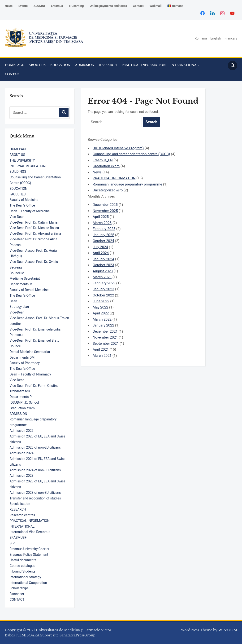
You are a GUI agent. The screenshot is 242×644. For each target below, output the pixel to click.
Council (15, 346)
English (216, 38)
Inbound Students (22, 571)
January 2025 (103, 235)
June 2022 (101, 301)
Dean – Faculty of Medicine (30, 211)
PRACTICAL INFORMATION (144, 65)
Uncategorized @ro (108, 190)
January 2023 (103, 289)
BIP (12, 543)
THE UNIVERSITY (22, 160)
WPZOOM (228, 630)
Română (201, 38)
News (9, 6)
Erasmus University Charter (29, 549)
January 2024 (103, 259)
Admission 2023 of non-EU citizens (35, 493)
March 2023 (102, 277)
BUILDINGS (18, 172)
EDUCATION (60, 65)
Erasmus (57, 6)
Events (23, 6)
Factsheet (17, 594)
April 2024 (101, 253)
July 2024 (100, 247)
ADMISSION (85, 65)
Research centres (22, 515)
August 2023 (103, 271)
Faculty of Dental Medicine (29, 290)
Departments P (20, 397)
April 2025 (101, 217)
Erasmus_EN (103, 160)
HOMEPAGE (14, 65)
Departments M (21, 284)
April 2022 (101, 313)
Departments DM (22, 357)
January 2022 (103, 325)
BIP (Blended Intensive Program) (118, 148)
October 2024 (103, 241)
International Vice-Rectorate (30, 532)
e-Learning (76, 6)
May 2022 (100, 307)
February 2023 (104, 283)
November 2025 (105, 211)
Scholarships (19, 588)
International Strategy (25, 577)
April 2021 (101, 349)
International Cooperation (28, 583)
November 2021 (105, 337)
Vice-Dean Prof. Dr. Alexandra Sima (35, 234)
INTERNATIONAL (184, 65)
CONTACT (13, 74)
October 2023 (103, 265)
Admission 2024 (21, 453)
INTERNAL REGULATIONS (28, 166)
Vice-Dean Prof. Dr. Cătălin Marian (34, 222)
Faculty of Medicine (24, 200)
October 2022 (103, 295)
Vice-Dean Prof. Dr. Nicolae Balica (34, 228)
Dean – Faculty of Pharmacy (30, 374)
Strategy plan (19, 307)
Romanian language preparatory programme (127, 184)
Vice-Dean (17, 217)
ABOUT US (37, 65)
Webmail (156, 6)
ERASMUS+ (18, 538)
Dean (13, 301)
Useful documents (23, 560)
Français (231, 38)
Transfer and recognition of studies (35, 498)
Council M (17, 273)
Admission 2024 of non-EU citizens (35, 470)
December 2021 (105, 331)
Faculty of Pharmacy (24, 363)
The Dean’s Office (22, 205)
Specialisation (20, 504)
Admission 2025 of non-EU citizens (35, 447)
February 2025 (104, 229)
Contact (138, 6)
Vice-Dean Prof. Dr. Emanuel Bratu (34, 340)
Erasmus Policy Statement (29, 555)
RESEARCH (108, 65)
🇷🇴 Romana (175, 6)
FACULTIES (17, 194)
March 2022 (102, 319)
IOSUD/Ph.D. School (24, 402)
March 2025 (102, 223)
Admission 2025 (21, 431)
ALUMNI (39, 6)
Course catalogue (22, 566)
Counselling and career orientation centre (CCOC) (131, 154)
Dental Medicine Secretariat (30, 352)
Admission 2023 (21, 476)
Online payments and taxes (108, 6)
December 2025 (105, 205)
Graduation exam (22, 408)
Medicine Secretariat (25, 278)
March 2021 (102, 356)
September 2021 (106, 344)
